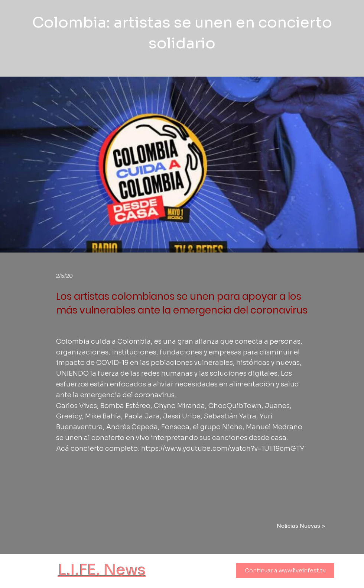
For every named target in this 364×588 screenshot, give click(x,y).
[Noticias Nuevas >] (298, 526)
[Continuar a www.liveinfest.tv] (285, 571)
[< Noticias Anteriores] (87, 526)
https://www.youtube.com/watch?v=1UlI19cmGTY (223, 449)
